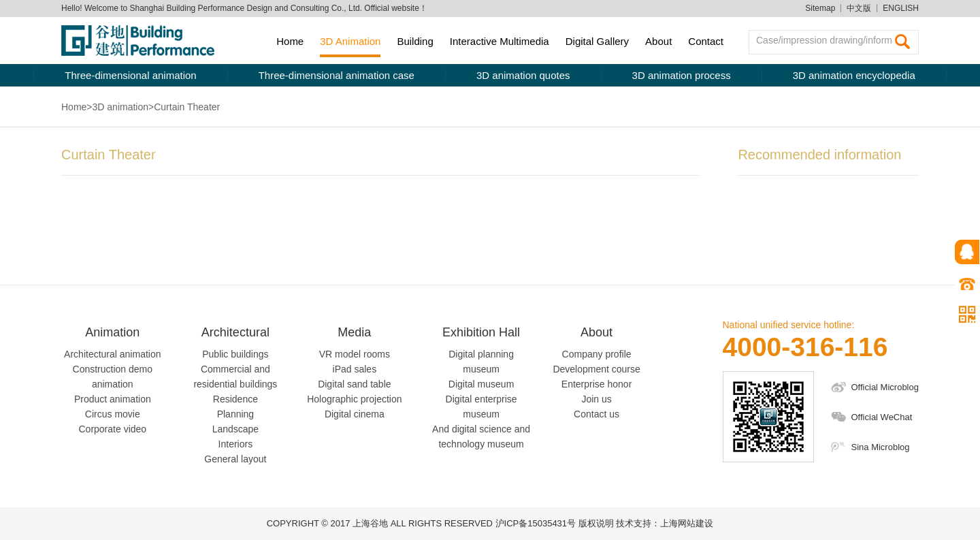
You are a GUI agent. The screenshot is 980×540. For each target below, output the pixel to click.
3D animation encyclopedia (854, 75)
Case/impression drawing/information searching (830, 40)
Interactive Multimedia (500, 41)
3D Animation (350, 41)
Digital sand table (354, 384)
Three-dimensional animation (130, 75)
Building (415, 41)
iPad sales (355, 369)
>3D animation (117, 107)
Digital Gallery (597, 41)
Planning (236, 414)
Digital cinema (355, 414)
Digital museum (481, 384)
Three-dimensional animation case (337, 75)
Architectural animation (112, 354)
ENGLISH (901, 8)
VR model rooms (355, 354)
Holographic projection (354, 399)
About (658, 41)
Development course (596, 369)
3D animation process (682, 75)
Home (290, 41)
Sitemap (820, 8)
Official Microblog (885, 387)
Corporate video (112, 429)
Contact (706, 41)
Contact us (597, 414)
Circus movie (113, 414)
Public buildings (235, 354)
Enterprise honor (597, 384)
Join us (596, 399)
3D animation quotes (523, 75)
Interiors (236, 444)
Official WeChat (882, 417)
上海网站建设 (687, 523)
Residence (235, 399)
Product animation (113, 399)
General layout (235, 459)
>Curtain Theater (184, 107)
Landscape (236, 429)
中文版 (859, 8)
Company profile (597, 354)
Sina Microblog (881, 447)
